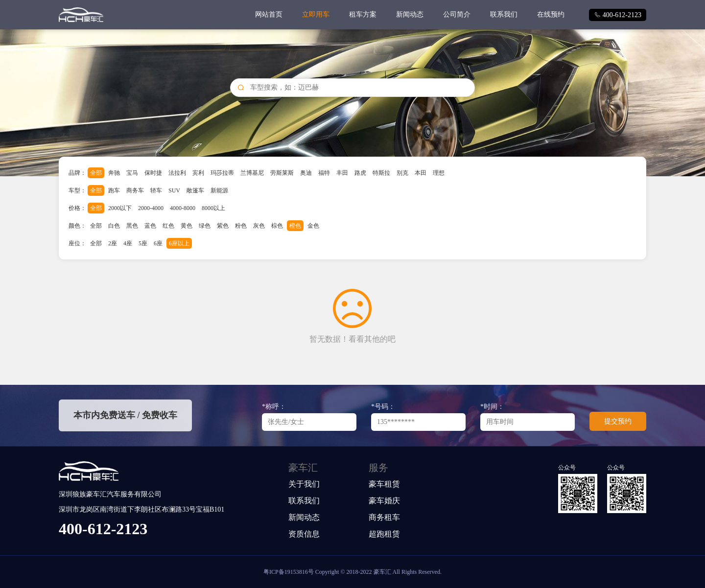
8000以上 (213, 208)
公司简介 (457, 14)
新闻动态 (410, 14)
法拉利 (177, 173)
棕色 (277, 226)
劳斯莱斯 (282, 173)
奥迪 (306, 173)
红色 (168, 226)
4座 (128, 243)
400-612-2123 (618, 15)
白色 (114, 226)
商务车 (135, 190)
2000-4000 (151, 208)
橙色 (295, 226)
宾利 (198, 173)
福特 (324, 173)
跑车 (114, 190)
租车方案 (363, 14)
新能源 (219, 190)
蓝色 (150, 226)
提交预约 (618, 421)
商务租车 (384, 517)
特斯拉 (381, 173)
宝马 (132, 173)
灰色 (259, 226)
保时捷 (153, 173)
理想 (439, 173)
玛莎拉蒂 (222, 173)
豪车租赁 (384, 484)
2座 (113, 243)
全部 (96, 173)
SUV (174, 190)
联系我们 (504, 14)
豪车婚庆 (384, 501)
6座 (158, 243)
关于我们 (304, 484)
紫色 (223, 226)
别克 (402, 173)
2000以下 (120, 208)
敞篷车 (195, 190)
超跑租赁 (384, 534)
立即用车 (316, 14)
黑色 (132, 226)
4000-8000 (183, 208)
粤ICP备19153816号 (289, 572)
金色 (313, 226)
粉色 (241, 226)
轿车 (156, 190)
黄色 (187, 226)
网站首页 (269, 14)
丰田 (342, 173)
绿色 (205, 226)
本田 (421, 173)
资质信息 (304, 534)
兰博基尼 (252, 173)
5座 (143, 243)
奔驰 (114, 173)
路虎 (360, 173)
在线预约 (551, 14)
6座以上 (179, 243)
